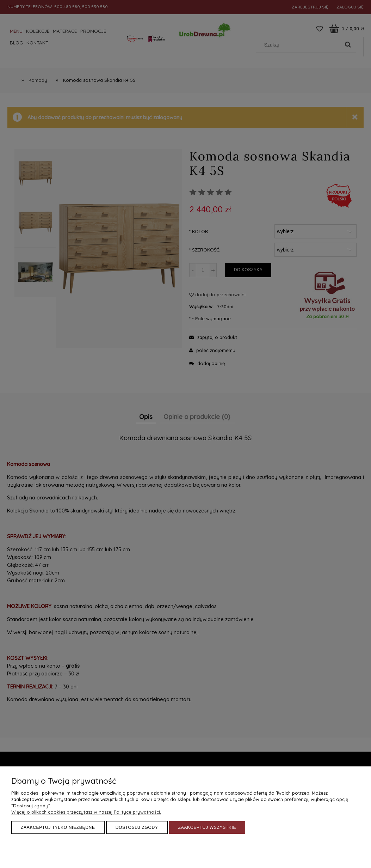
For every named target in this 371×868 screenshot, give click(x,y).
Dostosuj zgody (137, 827)
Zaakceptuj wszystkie (207, 827)
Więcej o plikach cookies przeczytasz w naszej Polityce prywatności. (86, 812)
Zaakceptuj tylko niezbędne (58, 827)
